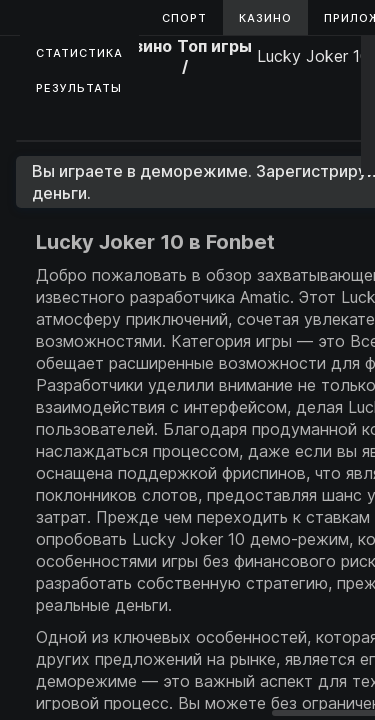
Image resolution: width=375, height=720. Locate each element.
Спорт (184, 18)
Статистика (79, 53)
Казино (265, 18)
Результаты (79, 88)
